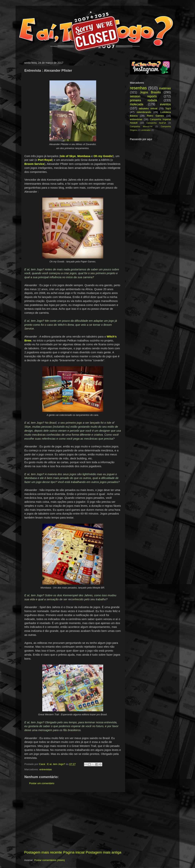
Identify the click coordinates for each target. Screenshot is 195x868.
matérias (165, 88)
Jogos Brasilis (150, 92)
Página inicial (74, 852)
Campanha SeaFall (156, 123)
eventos (165, 104)
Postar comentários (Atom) (50, 860)
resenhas (138, 88)
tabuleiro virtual (148, 108)
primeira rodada (143, 100)
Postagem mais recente (43, 852)
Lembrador (146, 130)
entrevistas (46, 769)
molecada (137, 104)
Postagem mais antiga (103, 852)
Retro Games (155, 116)
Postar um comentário (42, 783)
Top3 (168, 108)
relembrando (144, 112)
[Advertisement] (73, 821)
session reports (143, 96)
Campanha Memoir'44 (141, 126)
